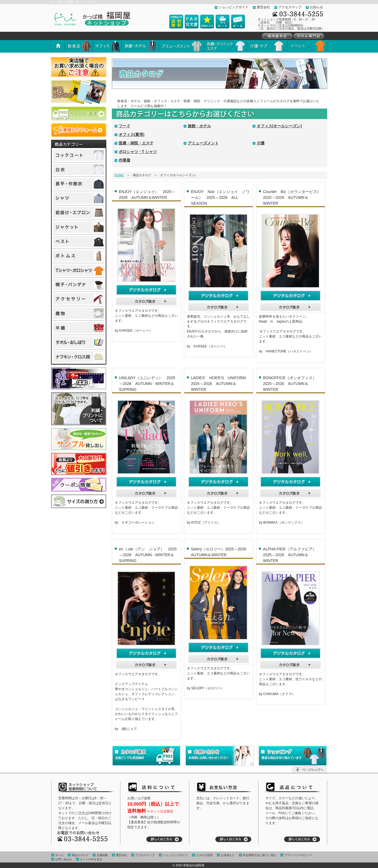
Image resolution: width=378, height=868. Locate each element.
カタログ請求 (204, 855)
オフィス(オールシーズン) (279, 126)
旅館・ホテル (199, 126)
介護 (261, 143)
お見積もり (228, 855)
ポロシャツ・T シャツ (138, 152)
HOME (119, 175)
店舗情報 (102, 855)
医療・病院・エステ (136, 143)
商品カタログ (80, 855)
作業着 (125, 160)
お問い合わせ (64, 859)
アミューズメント (203, 143)
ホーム (59, 855)
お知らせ (316, 7)
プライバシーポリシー (298, 855)
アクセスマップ (290, 7)
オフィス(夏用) (132, 134)
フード (125, 126)
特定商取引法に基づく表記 (260, 855)
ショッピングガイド (234, 7)
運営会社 (263, 7)
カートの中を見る (91, 859)
